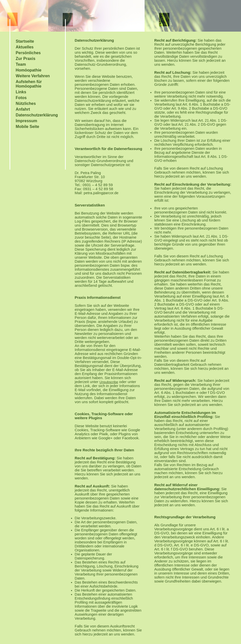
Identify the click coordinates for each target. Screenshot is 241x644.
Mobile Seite (27, 127)
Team (21, 64)
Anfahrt (23, 109)
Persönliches (28, 53)
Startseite (25, 41)
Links (21, 92)
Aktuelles (25, 47)
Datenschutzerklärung (37, 115)
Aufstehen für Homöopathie (29, 84)
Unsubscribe (109, 382)
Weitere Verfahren (33, 76)
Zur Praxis (26, 59)
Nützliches (26, 103)
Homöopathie (29, 70)
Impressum (26, 121)
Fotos (21, 98)
